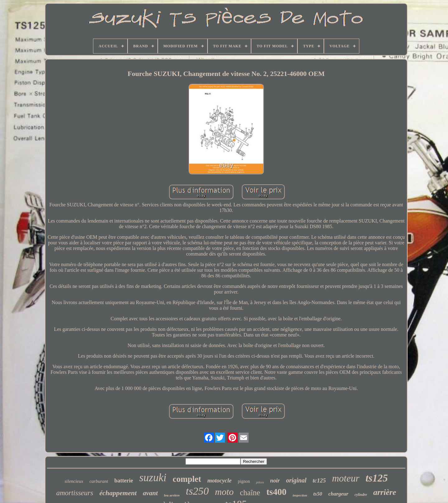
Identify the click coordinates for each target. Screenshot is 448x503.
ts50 (318, 494)
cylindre (361, 495)
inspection (300, 495)
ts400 (276, 492)
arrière (385, 492)
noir (275, 481)
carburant (99, 481)
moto (224, 492)
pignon (244, 481)
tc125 (319, 480)
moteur (346, 478)
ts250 (197, 491)
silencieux (74, 481)
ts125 (377, 478)
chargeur (338, 494)
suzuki (153, 478)
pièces (260, 482)
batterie (124, 481)
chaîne (250, 493)
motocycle (219, 480)
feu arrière (172, 495)
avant (150, 493)
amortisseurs (75, 493)
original (296, 480)
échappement (118, 493)
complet (187, 479)
